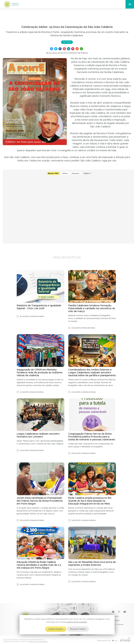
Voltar (65, 173)
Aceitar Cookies (56, 629)
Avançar (75, 173)
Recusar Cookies (78, 629)
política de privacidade (77, 622)
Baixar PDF (53, 173)
